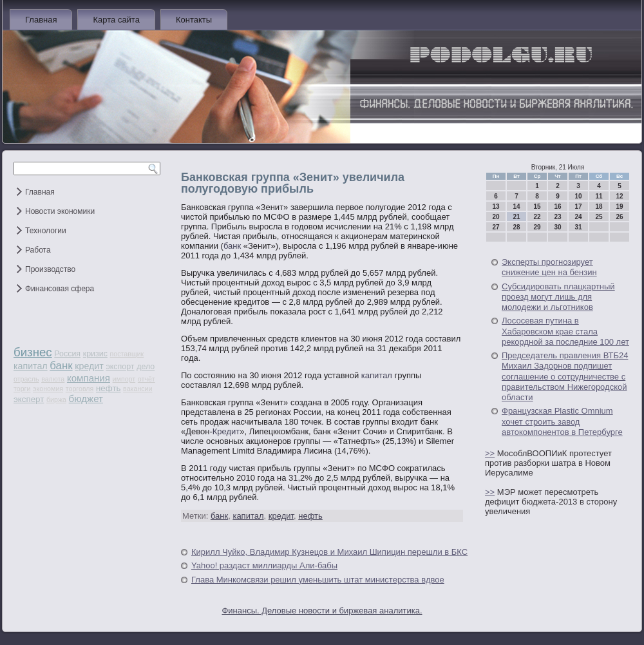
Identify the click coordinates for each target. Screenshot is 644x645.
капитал (31, 366)
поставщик (127, 354)
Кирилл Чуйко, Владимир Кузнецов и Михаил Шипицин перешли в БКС (329, 552)
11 (599, 196)
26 (619, 217)
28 (516, 227)
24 (578, 217)
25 (599, 217)
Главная (41, 20)
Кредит (226, 431)
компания (89, 378)
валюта (53, 379)
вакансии (137, 389)
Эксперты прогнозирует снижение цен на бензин (549, 267)
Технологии (46, 231)
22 (537, 217)
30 (557, 227)
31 (578, 227)
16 (557, 207)
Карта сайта (116, 20)
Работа (38, 250)
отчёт (147, 379)
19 (619, 207)
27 (496, 227)
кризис (95, 354)
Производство (50, 269)
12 (619, 196)
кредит (89, 366)
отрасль (26, 379)
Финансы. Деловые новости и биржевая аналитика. (322, 611)
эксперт (29, 399)
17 (578, 207)
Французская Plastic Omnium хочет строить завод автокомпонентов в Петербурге (562, 421)
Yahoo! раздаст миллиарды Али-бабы (264, 565)
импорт (124, 379)
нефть (109, 388)
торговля (80, 389)
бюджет (86, 399)
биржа (56, 400)
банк (61, 366)
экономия (48, 389)
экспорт (120, 367)
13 (496, 207)
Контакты (194, 20)
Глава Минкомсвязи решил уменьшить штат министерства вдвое (318, 580)
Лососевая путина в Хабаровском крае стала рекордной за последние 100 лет (565, 331)
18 (599, 207)
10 (578, 196)
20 (496, 217)
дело (146, 367)
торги (22, 389)
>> (490, 453)
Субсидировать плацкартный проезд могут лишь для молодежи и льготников (558, 297)
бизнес (33, 352)
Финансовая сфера (60, 289)
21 (516, 217)
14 (516, 207)
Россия (67, 354)
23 (557, 217)
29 (537, 227)
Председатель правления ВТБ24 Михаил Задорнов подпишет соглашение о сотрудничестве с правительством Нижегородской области (565, 376)
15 (537, 207)
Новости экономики (60, 211)
